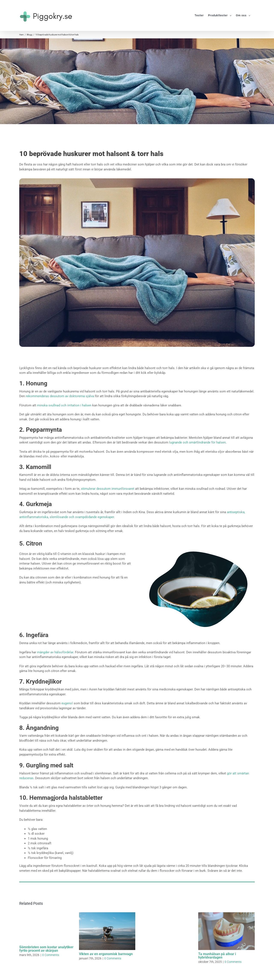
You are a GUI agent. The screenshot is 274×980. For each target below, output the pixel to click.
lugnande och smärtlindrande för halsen (197, 442)
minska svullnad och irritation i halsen (64, 405)
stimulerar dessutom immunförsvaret (108, 489)
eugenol (67, 703)
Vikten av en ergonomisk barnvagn (106, 954)
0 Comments (51, 955)
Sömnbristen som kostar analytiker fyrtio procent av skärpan (46, 949)
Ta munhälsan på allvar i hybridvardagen (217, 956)
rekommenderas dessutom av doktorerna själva (60, 396)
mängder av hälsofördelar (55, 652)
